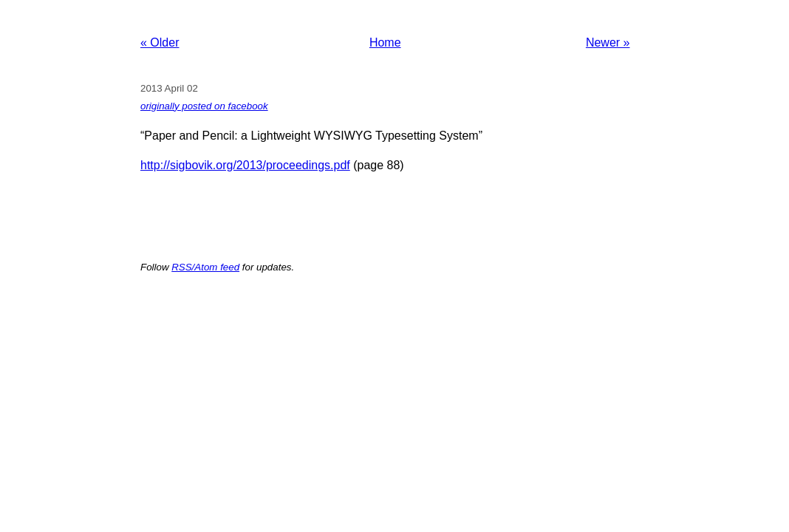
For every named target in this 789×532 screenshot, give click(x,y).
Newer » (608, 42)
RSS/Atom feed (205, 267)
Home (385, 42)
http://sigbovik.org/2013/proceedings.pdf (245, 165)
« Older (160, 42)
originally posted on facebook (204, 106)
